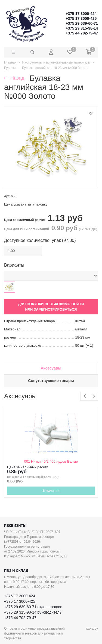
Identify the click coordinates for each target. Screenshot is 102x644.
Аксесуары (51, 368)
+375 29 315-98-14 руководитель (33, 612)
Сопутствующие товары (51, 381)
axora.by (92, 629)
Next (93, 396)
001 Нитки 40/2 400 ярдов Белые (51, 461)
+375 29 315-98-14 (82, 28)
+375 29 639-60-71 (82, 23)
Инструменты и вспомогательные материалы (56, 62)
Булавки (10, 68)
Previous (85, 396)
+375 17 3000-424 (81, 14)
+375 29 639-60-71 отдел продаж (33, 607)
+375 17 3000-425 (81, 18)
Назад (14, 78)
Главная (10, 62)
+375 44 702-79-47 (82, 33)
